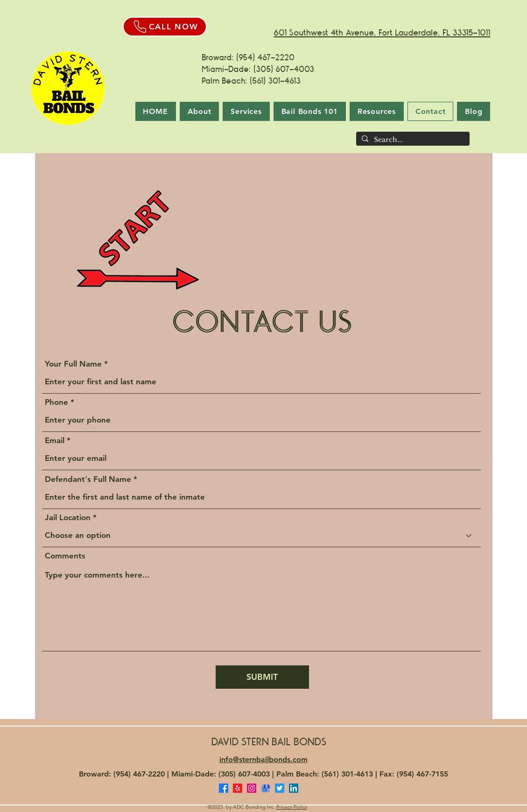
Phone (56, 402)
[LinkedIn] (294, 788)
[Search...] (412, 140)
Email (55, 441)
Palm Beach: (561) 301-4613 (253, 81)
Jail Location (68, 518)
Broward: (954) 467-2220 (249, 57)
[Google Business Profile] (266, 788)
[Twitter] (280, 788)
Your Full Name (73, 364)
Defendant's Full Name (88, 479)
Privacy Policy (292, 807)
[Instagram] (252, 788)
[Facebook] (224, 788)
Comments (65, 556)
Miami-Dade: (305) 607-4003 (258, 69)
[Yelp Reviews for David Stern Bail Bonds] (238, 788)
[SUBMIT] (262, 677)
